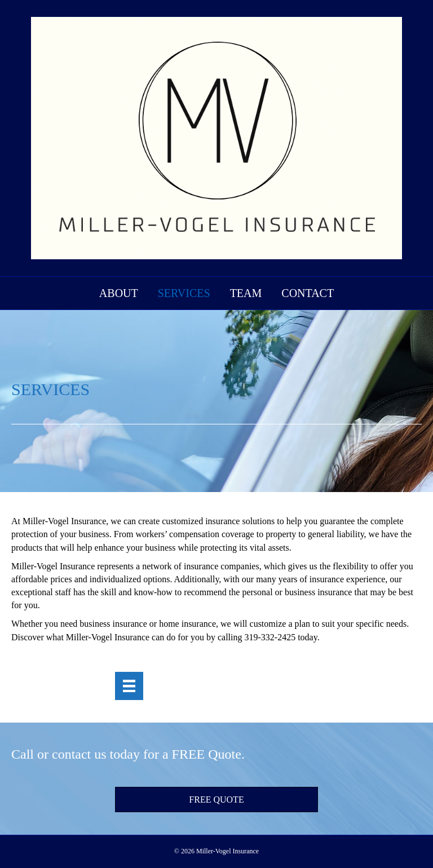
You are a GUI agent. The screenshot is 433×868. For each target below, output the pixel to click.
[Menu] (129, 686)
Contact (308, 293)
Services (184, 293)
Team (246, 293)
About (119, 293)
